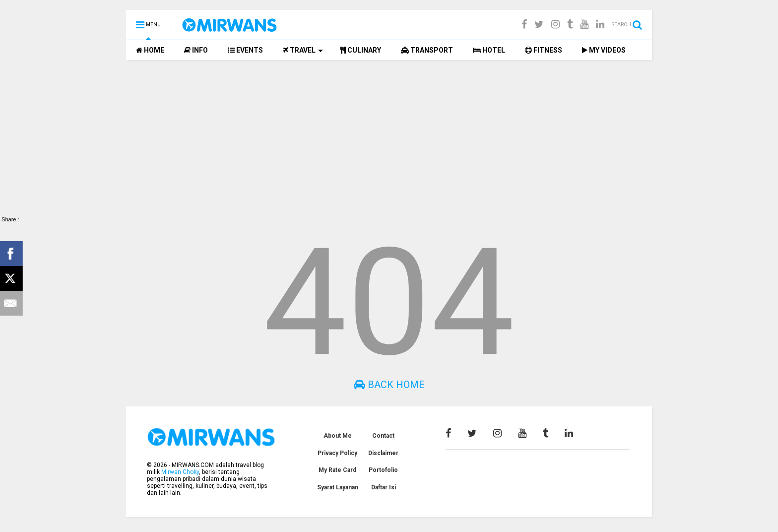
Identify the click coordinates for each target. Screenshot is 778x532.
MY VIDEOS (604, 50)
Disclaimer (383, 453)
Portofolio (383, 470)
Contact (383, 436)
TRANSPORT (427, 50)
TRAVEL (303, 50)
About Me (338, 436)
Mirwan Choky (180, 472)
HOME (150, 50)
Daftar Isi (384, 487)
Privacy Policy (337, 453)
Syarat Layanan (338, 487)
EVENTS (245, 50)
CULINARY (361, 50)
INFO (196, 50)
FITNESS (544, 50)
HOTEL (489, 50)
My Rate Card (337, 470)
